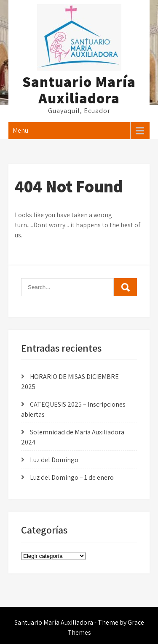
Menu (20, 130)
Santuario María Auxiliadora (79, 90)
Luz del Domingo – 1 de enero (72, 477)
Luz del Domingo (54, 460)
